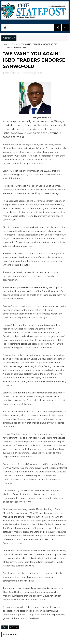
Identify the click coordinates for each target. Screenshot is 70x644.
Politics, (39, 73)
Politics (15, 44)
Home (6, 44)
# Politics (14, 627)
